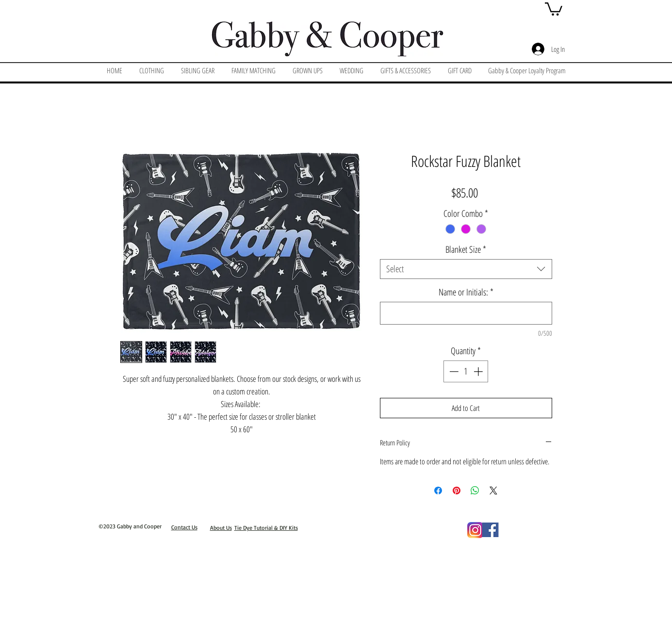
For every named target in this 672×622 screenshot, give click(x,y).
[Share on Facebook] (438, 491)
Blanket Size (466, 250)
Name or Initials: (466, 292)
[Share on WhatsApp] (475, 491)
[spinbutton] (466, 371)
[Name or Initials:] (466, 313)
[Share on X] (493, 491)
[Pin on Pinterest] (457, 491)
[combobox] (466, 269)
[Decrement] (453, 371)
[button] (554, 8)
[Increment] (479, 371)
